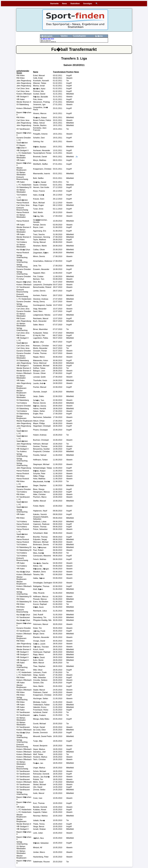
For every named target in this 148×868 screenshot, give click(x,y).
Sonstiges (88, 4)
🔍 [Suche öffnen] (97, 4)
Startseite (54, 4)
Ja (77, 157)
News (65, 4)
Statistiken (75, 4)
